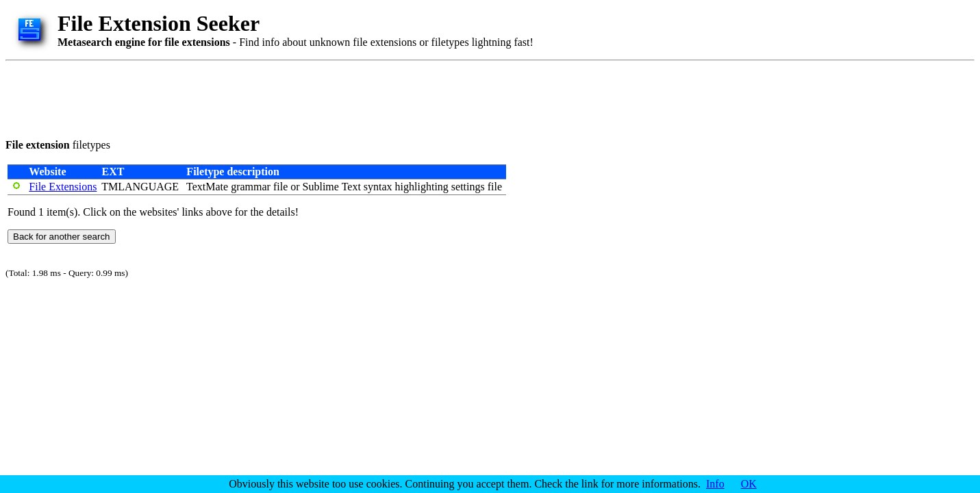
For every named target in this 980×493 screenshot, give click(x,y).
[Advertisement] (255, 97)
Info (715, 484)
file (280, 187)
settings (468, 187)
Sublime (321, 187)
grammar (251, 187)
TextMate (207, 187)
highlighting (422, 187)
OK (749, 484)
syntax (378, 187)
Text (351, 187)
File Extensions (63, 187)
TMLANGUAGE (140, 187)
